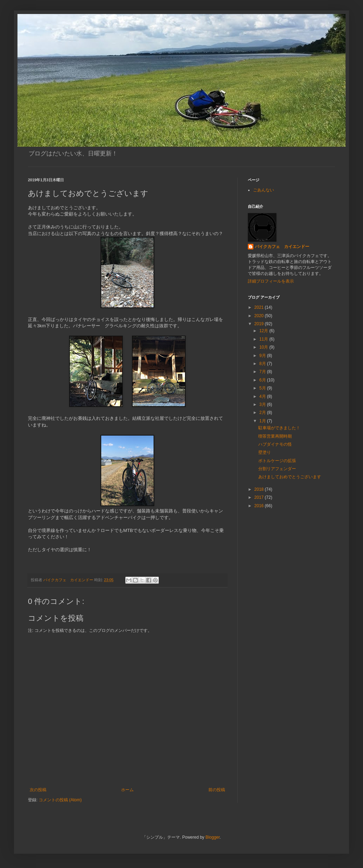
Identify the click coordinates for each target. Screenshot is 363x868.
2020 (260, 316)
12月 (264, 331)
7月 (263, 372)
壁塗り (265, 452)
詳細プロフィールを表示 (271, 281)
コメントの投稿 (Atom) (60, 800)
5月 (263, 388)
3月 (263, 404)
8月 (263, 364)
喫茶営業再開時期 (275, 436)
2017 (260, 497)
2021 (260, 307)
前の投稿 (217, 790)
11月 (264, 339)
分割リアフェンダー (277, 469)
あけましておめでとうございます (290, 477)
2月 (263, 413)
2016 (260, 506)
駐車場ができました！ (279, 428)
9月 (263, 356)
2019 (260, 324)
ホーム (127, 790)
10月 (264, 347)
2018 (260, 489)
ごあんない (264, 190)
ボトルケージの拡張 (277, 461)
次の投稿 (38, 790)
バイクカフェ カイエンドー (282, 247)
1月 (263, 421)
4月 (263, 396)
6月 (263, 380)
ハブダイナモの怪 (275, 444)
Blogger (213, 837)
